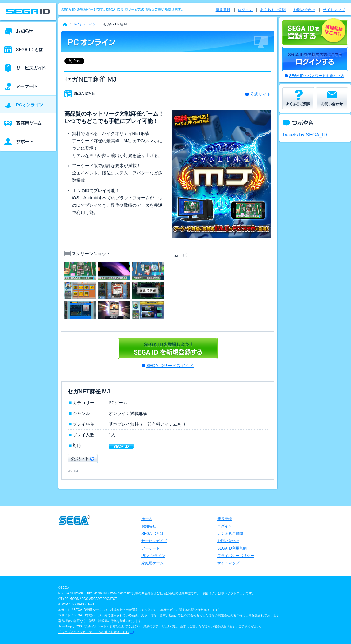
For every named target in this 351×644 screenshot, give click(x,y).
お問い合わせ (304, 10)
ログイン (245, 10)
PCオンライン (85, 24)
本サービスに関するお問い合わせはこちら (190, 610)
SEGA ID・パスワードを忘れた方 (317, 76)
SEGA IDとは (152, 534)
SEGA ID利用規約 (232, 548)
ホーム (147, 519)
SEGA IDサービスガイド (170, 366)
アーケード (151, 548)
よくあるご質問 (273, 10)
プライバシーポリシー (236, 556)
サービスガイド (154, 541)
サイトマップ (334, 10)
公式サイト (260, 94)
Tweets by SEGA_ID (305, 135)
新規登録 (223, 10)
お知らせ (149, 526)
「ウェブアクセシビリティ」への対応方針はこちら (94, 632)
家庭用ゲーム (152, 563)
